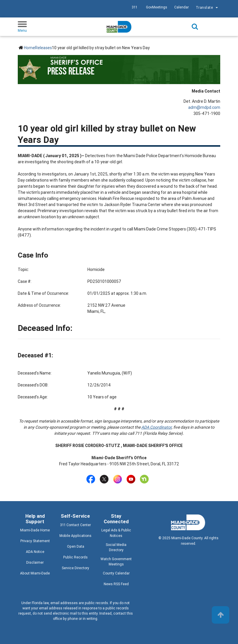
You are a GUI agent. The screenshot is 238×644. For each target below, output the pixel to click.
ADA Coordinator (156, 427)
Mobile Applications (75, 536)
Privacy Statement (35, 541)
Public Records (75, 557)
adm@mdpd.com (204, 107)
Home (29, 48)
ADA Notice (35, 552)
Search (195, 27)
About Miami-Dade (35, 573)
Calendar (181, 7)
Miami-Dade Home (35, 530)
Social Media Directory (116, 547)
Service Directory (75, 568)
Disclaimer (35, 562)
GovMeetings (157, 7)
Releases (43, 48)
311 (134, 7)
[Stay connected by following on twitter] (105, 479)
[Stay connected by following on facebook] (92, 479)
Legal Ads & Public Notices (116, 533)
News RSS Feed (116, 584)
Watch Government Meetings (116, 561)
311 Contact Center (75, 525)
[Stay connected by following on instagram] (119, 479)
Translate (208, 8)
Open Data (76, 546)
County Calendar (116, 573)
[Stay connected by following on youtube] (132, 479)
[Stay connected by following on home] (146, 479)
